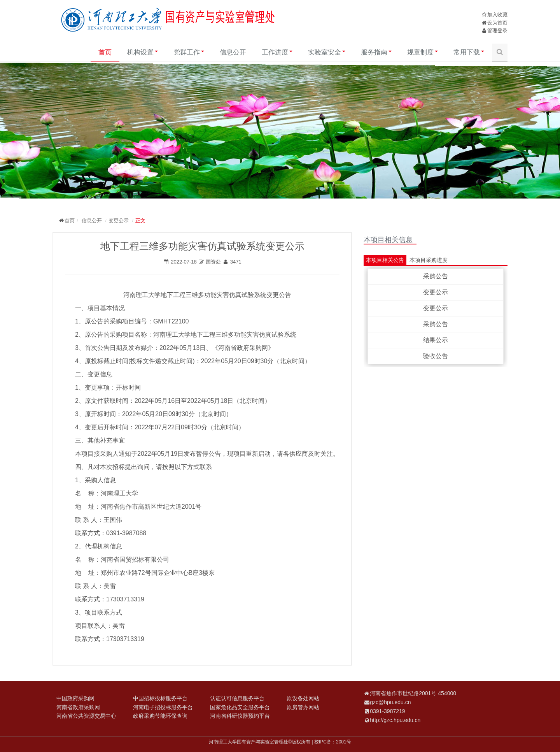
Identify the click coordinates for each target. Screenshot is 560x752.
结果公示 (436, 340)
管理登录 (497, 31)
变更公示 (119, 221)
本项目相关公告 (385, 260)
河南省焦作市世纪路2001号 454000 (413, 693)
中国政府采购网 (75, 698)
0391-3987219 (387, 711)
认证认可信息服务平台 (237, 698)
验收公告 (436, 356)
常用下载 (469, 52)
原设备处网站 (303, 698)
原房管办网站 (303, 707)
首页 (105, 52)
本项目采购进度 (429, 260)
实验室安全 (327, 52)
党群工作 (189, 52)
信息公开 (233, 52)
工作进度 (277, 52)
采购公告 (436, 276)
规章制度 (423, 52)
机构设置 (143, 52)
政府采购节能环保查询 (160, 716)
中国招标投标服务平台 (160, 698)
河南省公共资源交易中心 (86, 716)
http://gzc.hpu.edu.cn (395, 720)
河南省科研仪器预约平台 (240, 716)
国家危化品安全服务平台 (240, 707)
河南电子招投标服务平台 (163, 707)
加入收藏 (497, 15)
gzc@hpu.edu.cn (390, 702)
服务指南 (376, 52)
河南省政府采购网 (78, 707)
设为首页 (497, 23)
